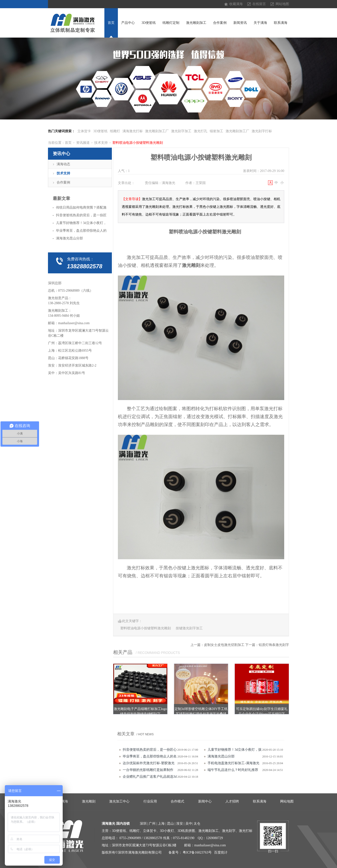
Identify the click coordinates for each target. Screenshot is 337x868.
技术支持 (101, 143)
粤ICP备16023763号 (197, 852)
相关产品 (123, 652)
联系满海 (281, 23)
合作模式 (177, 801)
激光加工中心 (119, 801)
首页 (111, 23)
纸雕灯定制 (171, 23)
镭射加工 (216, 131)
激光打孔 (201, 131)
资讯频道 (83, 143)
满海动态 (63, 164)
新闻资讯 (240, 23)
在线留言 (259, 4)
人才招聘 (232, 801)
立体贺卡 (84, 131)
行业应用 (150, 801)
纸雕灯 (115, 131)
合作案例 (220, 23)
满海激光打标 (133, 131)
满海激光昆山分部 (221, 756)
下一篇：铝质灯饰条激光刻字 (267, 645)
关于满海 (260, 23)
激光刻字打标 (262, 131)
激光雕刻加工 (196, 23)
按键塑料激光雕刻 (222, 232)
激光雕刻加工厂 (157, 131)
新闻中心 (205, 801)
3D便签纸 (149, 23)
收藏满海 (236, 4)
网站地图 (282, 4)
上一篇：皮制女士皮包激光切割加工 (217, 645)
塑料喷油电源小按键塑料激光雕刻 (138, 143)
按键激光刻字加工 (189, 628)
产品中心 (128, 23)
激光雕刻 (89, 801)
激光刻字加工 (181, 131)
